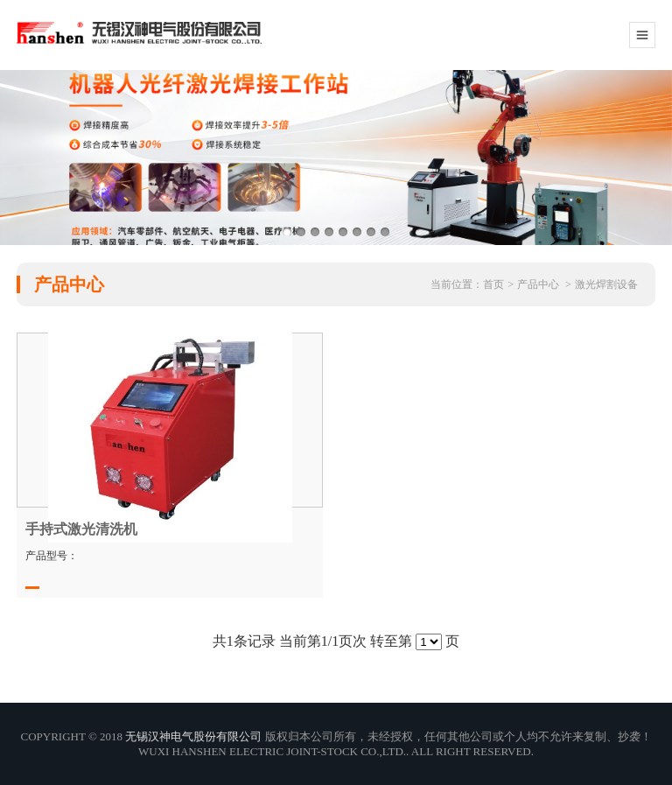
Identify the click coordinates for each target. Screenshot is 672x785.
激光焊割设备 (606, 284)
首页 (493, 284)
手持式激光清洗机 (81, 529)
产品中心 (538, 284)
